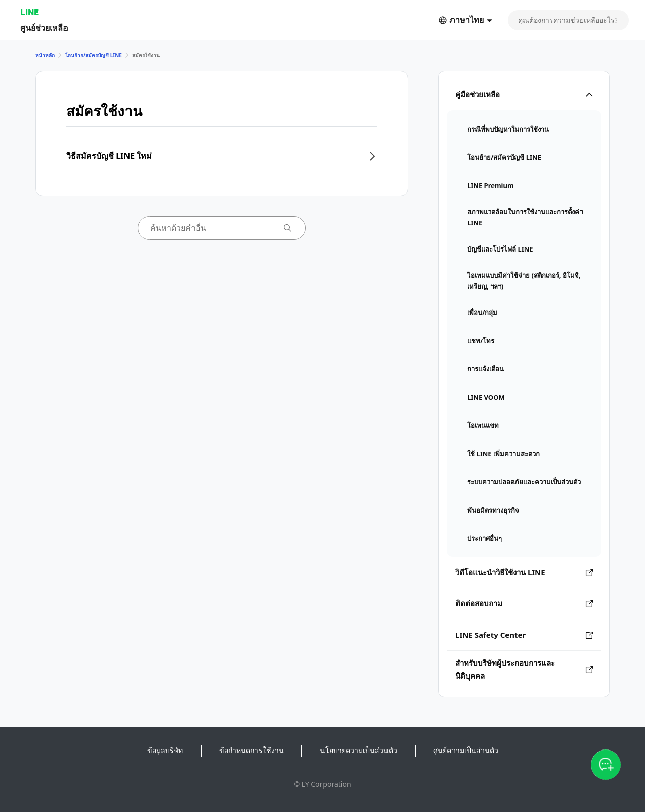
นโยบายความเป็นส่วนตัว (359, 750)
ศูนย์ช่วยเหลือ (44, 27)
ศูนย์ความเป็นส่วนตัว (466, 750)
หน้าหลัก (45, 55)
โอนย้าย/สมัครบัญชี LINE (93, 55)
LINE (29, 12)
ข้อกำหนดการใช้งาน (251, 750)
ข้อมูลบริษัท (165, 750)
